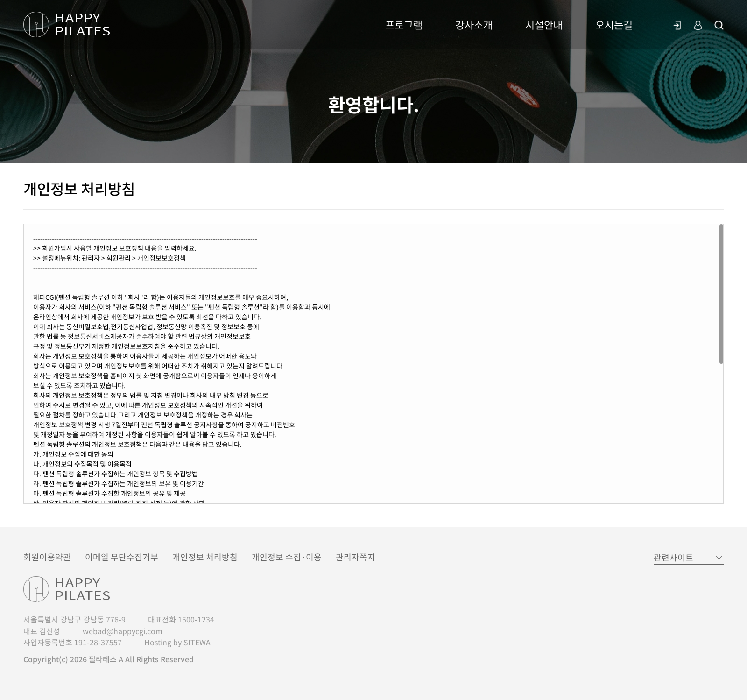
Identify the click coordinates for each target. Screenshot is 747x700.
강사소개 (474, 25)
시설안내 (544, 25)
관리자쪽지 (356, 557)
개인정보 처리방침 (205, 557)
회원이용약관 (47, 557)
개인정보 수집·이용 (287, 557)
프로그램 (404, 25)
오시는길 (614, 25)
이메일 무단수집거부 (122, 557)
